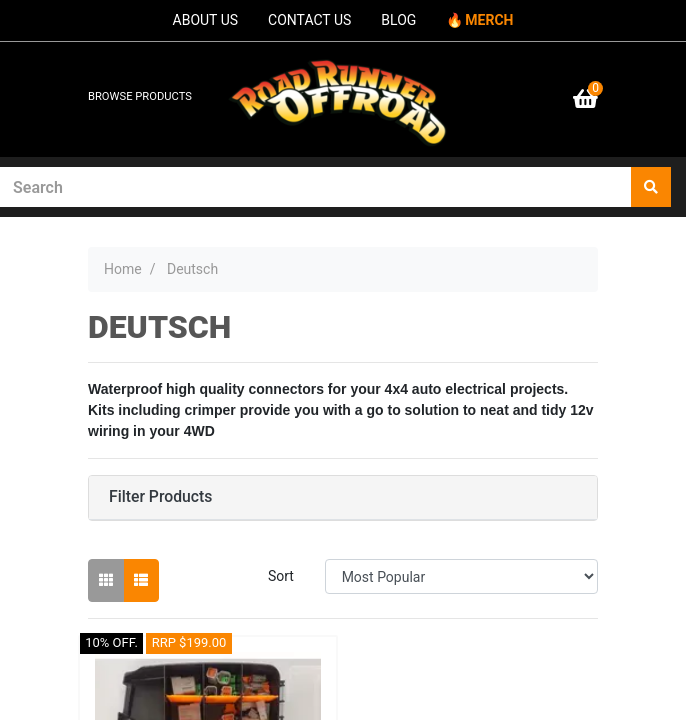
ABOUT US (206, 20)
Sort (281, 576)
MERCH (489, 20)
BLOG (398, 20)
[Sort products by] (461, 576)
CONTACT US (309, 20)
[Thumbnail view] (106, 580)
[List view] (141, 580)
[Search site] (651, 187)
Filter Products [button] (160, 497)
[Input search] (316, 187)
